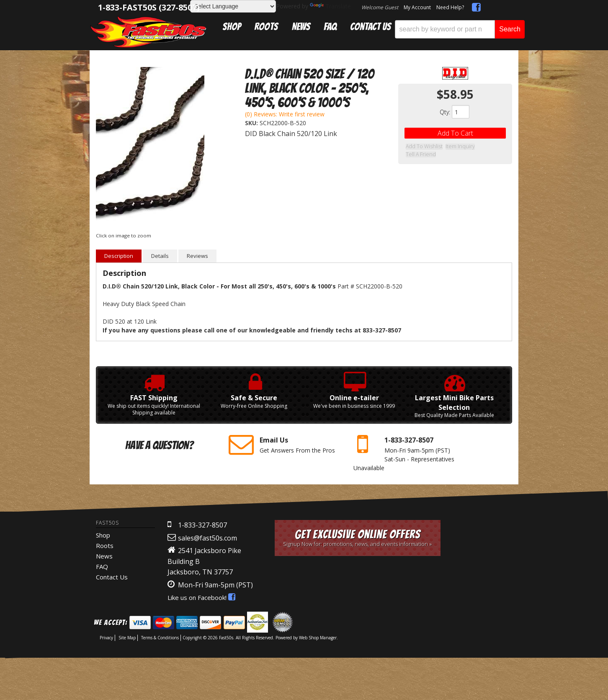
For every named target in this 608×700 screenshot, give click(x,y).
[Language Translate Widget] (233, 6)
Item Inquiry (457, 147)
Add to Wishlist (423, 147)
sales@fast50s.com (207, 538)
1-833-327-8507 (202, 525)
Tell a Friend (489, 147)
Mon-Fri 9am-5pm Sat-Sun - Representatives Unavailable (410, 452)
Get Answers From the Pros (285, 445)
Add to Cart (455, 133)
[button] (460, 29)
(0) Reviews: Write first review (285, 114)
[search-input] (445, 29)
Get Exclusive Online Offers (358, 538)
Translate (330, 6)
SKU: (252, 123)
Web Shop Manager (318, 638)
